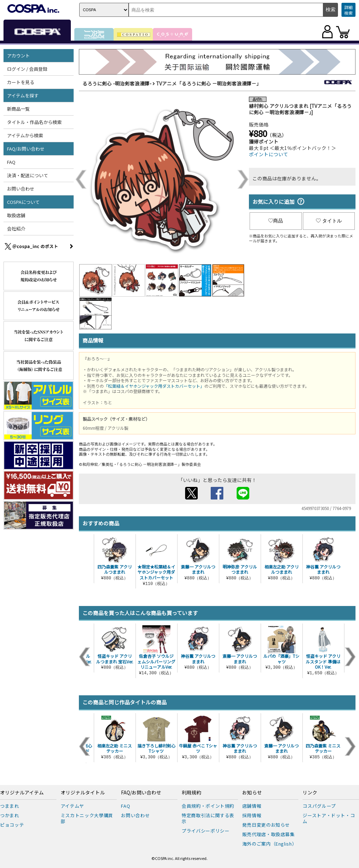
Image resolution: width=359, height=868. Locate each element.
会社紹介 (16, 229)
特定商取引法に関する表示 (208, 818)
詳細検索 (348, 10)
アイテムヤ (72, 806)
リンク (310, 793)
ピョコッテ (12, 825)
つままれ (10, 806)
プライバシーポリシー (206, 831)
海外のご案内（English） (270, 844)
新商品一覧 (18, 109)
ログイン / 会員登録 (27, 69)
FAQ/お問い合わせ (26, 149)
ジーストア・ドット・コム (329, 818)
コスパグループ (319, 806)
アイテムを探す (23, 95)
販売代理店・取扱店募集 (269, 834)
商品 (276, 221)
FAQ (11, 162)
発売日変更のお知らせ (266, 825)
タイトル (329, 221)
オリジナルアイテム (22, 793)
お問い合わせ (21, 189)
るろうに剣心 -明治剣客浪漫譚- (117, 83)
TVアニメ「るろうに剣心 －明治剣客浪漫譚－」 (209, 83)
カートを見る (21, 82)
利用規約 (191, 793)
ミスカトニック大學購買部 (87, 818)
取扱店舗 (16, 215)
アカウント (18, 56)
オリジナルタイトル (83, 793)
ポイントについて (269, 154)
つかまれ (10, 815)
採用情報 (252, 815)
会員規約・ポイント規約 (208, 806)
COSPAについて (23, 202)
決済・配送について (28, 175)
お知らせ (252, 793)
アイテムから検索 (25, 135)
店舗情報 (252, 806)
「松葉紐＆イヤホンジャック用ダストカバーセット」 (154, 386)
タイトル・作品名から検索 (34, 122)
